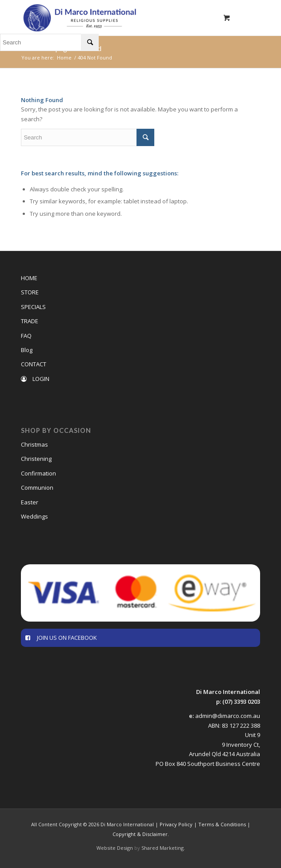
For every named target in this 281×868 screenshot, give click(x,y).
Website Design (115, 848)
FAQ (26, 336)
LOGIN (35, 379)
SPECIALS (33, 307)
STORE (30, 292)
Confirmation (38, 473)
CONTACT (34, 364)
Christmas (34, 444)
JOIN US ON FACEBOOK (61, 638)
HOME (29, 278)
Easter (30, 502)
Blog (27, 350)
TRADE (30, 321)
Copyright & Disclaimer (140, 834)
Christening (36, 459)
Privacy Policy (176, 824)
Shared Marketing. (163, 848)
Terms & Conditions (222, 824)
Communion (37, 488)
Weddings (34, 516)
